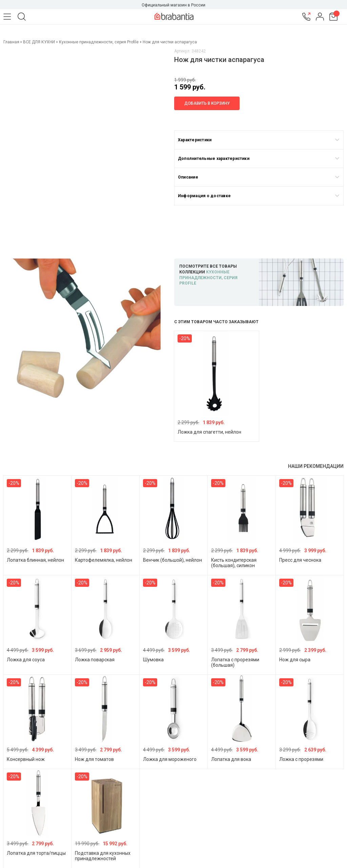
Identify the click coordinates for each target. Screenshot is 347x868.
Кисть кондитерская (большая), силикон (234, 563)
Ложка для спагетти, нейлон (209, 432)
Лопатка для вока (231, 759)
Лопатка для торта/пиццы (36, 853)
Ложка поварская (95, 660)
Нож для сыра (295, 660)
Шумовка (153, 660)
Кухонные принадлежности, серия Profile (99, 42)
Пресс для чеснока (300, 560)
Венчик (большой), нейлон (172, 560)
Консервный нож (26, 759)
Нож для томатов (94, 759)
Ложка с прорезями (301, 759)
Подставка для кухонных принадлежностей (103, 856)
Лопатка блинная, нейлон (35, 560)
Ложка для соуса (26, 660)
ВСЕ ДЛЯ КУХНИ (39, 42)
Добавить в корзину (207, 103)
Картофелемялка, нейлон (104, 560)
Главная (12, 42)
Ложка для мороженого (170, 759)
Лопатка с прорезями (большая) (235, 662)
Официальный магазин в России (173, 5)
